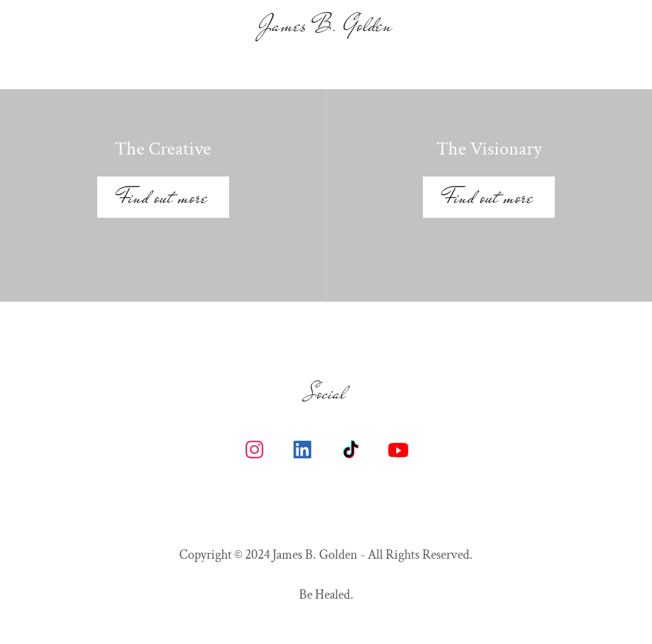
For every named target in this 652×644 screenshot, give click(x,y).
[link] (326, 27)
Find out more (163, 197)
